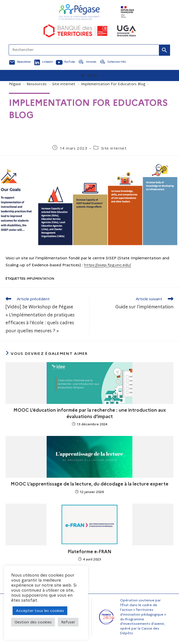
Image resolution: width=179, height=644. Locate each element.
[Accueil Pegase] (79, 12)
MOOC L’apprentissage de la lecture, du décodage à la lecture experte (89, 484)
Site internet (114, 148)
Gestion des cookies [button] (33, 622)
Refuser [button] (68, 622)
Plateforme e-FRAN (89, 552)
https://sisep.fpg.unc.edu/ (108, 265)
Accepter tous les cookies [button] (40, 611)
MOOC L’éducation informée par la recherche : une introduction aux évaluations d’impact (90, 413)
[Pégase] (15, 84)
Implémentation (40, 279)
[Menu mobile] (89, 75)
